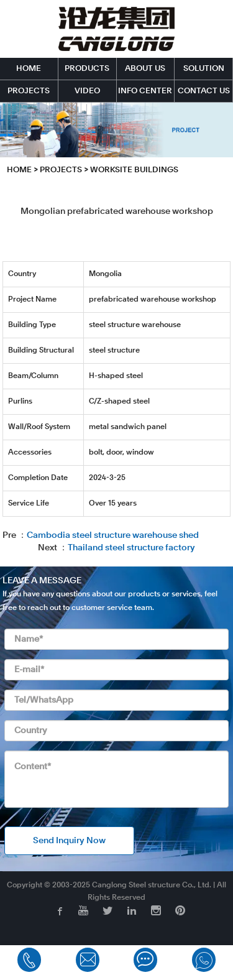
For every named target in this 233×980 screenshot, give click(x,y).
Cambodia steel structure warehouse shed (113, 535)
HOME (29, 69)
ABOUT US (145, 69)
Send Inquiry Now (69, 841)
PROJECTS (29, 91)
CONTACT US (204, 91)
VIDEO (87, 91)
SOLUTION (204, 69)
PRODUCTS (87, 69)
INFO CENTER (145, 91)
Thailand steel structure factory (131, 548)
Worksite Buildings (134, 170)
